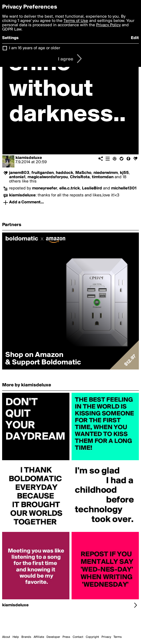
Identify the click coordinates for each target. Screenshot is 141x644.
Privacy (106, 637)
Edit (135, 38)
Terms (118, 637)
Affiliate (39, 637)
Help (16, 637)
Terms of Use (76, 21)
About (6, 637)
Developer (53, 637)
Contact (78, 637)
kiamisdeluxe (29, 158)
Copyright (92, 637)
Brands (26, 637)
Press (66, 637)
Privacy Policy (108, 25)
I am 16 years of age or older (35, 48)
